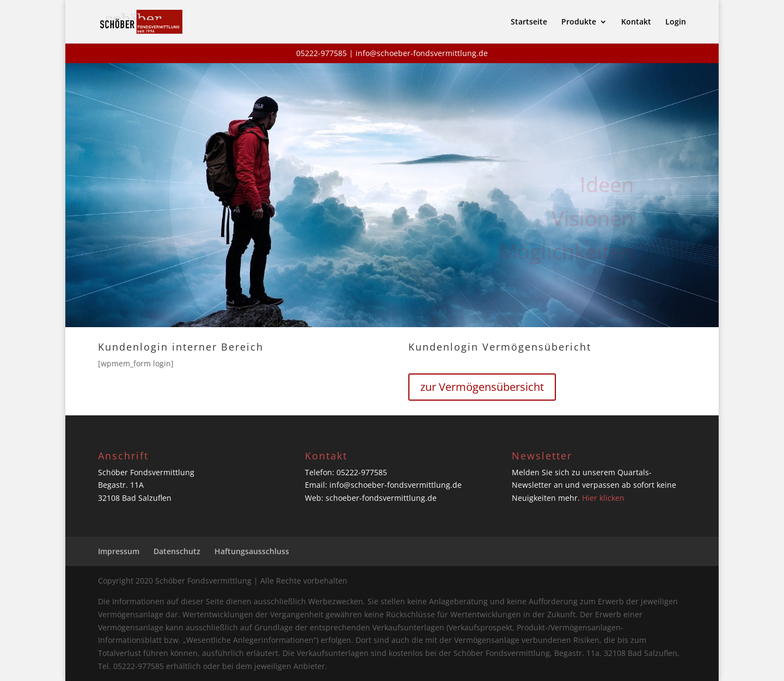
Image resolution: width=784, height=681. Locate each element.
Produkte (579, 22)
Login (676, 22)
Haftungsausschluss (252, 551)
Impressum (119, 551)
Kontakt (636, 22)
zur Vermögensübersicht (482, 387)
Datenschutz (177, 551)
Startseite (529, 22)
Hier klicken (603, 498)
